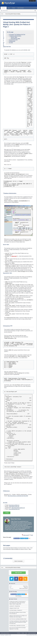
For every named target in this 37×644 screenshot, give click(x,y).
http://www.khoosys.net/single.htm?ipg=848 (18, 496)
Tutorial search (5, 11)
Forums (14, 8)
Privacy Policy (34, 635)
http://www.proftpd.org (14, 505)
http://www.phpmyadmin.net (18, 508)
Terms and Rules (29, 635)
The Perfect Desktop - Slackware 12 (16, 610)
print (32, 535)
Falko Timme (25, 586)
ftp (27, 587)
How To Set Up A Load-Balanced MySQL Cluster (18, 619)
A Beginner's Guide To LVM (14, 608)
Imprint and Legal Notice (32, 633)
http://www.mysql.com (14, 506)
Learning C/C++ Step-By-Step (15, 606)
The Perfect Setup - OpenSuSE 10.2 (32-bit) (17, 626)
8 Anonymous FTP (13, 40)
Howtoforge (6, 635)
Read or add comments (24, 588)
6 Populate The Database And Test (17, 34)
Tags (9, 8)
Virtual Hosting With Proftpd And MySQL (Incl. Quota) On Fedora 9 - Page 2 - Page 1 (18, 548)
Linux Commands (21, 8)
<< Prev (7, 513)
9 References (12, 41)
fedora (25, 587)
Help (26, 633)
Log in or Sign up (32, 1)
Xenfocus (8, 633)
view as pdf (26, 535)
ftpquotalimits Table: (16, 39)
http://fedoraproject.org (14, 509)
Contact (23, 633)
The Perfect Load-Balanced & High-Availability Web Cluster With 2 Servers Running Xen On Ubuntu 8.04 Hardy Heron (18, 622)
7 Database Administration (15, 36)
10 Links (11, 43)
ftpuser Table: (14, 37)
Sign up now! (18, 573)
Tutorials (4, 8)
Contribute (19, 633)
